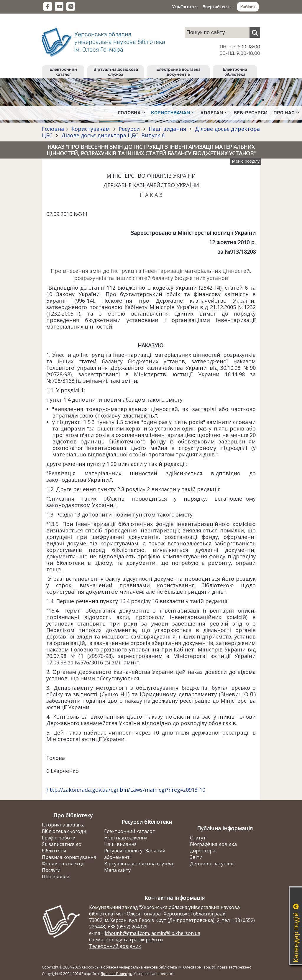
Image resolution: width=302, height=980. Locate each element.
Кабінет (248, 7)
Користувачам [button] (173, 113)
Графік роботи (59, 838)
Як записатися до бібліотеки (62, 847)
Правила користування (69, 857)
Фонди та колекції (63, 864)
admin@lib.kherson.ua (176, 933)
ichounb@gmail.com (127, 933)
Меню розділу (246, 161)
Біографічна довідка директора (213, 847)
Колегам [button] (214, 113)
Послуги (51, 870)
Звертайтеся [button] (218, 7)
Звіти (196, 857)
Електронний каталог (63, 72)
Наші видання (167, 129)
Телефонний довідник (115, 946)
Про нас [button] (286, 113)
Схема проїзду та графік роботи (126, 940)
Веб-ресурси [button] (251, 113)
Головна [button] (132, 113)
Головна (53, 129)
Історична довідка (63, 825)
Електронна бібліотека (235, 72)
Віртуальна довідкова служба (116, 72)
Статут (198, 838)
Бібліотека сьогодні (65, 831)
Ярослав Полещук (116, 974)
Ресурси (129, 129)
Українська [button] (185, 7)
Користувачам (91, 129)
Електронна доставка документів (178, 72)
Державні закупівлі (212, 864)
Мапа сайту (117, 870)
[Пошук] (255, 32)
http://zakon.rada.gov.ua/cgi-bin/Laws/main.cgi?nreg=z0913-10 (126, 790)
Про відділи (56, 877)
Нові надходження (126, 838)
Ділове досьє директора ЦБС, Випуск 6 (112, 135)
